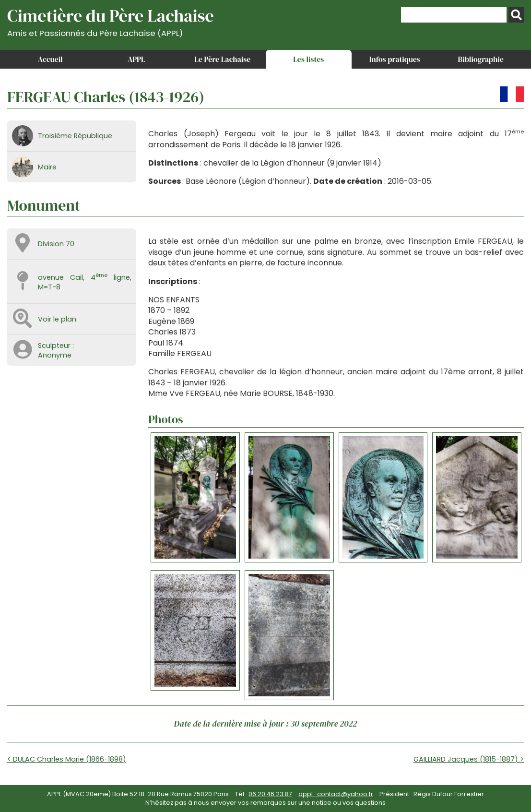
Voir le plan (57, 319)
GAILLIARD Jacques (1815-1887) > (469, 759)
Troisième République (75, 136)
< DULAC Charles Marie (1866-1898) (67, 759)
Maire (47, 167)
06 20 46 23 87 (270, 794)
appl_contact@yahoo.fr (336, 794)
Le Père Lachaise (222, 59)
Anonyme (55, 355)
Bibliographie (481, 59)
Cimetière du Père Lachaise (111, 21)
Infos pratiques (395, 59)
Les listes (308, 59)
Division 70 (56, 244)
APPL (136, 59)
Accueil (50, 59)
